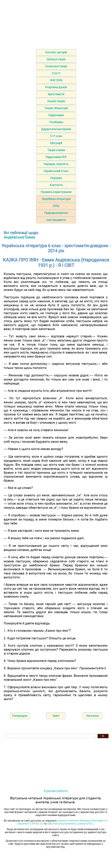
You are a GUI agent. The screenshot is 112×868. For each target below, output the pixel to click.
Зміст (56, 716)
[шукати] (49, 736)
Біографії (56, 143)
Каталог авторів (56, 52)
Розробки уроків (56, 87)
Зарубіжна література (56, 199)
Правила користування (56, 192)
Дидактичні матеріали (56, 129)
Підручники (56, 115)
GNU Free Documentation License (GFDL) (70, 824)
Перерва (56, 178)
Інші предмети (56, 220)
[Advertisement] (56, 23)
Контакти (56, 185)
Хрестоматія (56, 94)
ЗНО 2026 (56, 80)
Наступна (92, 716)
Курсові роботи (56, 791)
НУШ (56, 206)
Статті (56, 73)
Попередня (20, 716)
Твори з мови (56, 150)
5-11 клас (56, 136)
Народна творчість (56, 164)
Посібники (56, 122)
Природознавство (56, 213)
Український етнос (56, 171)
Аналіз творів (56, 101)
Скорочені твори (56, 66)
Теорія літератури (56, 108)
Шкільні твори (56, 59)
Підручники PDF (56, 157)
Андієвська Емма (19, 237)
